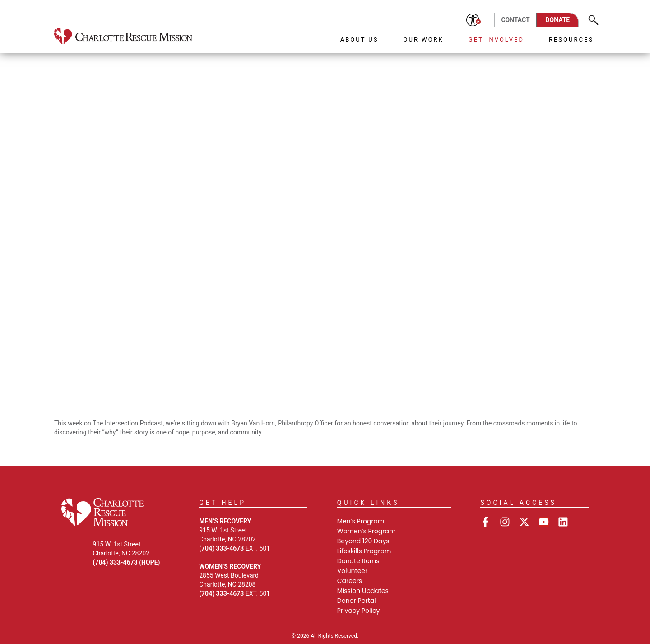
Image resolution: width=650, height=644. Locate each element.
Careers (350, 581)
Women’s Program (367, 531)
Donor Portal (357, 601)
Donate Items (358, 561)
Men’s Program (361, 521)
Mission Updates (363, 591)
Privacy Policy (359, 611)
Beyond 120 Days (363, 541)
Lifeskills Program (364, 551)
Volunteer (352, 571)
